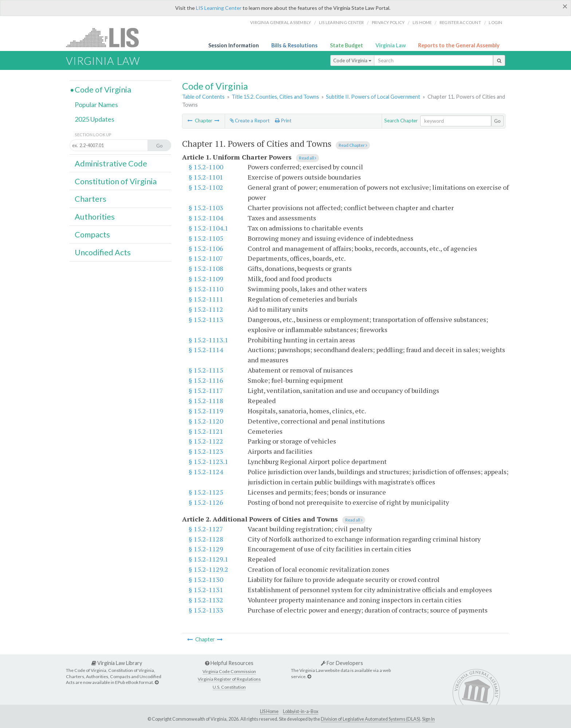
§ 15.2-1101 (206, 177)
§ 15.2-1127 (206, 529)
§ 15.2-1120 (206, 421)
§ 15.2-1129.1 (208, 559)
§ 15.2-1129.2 (208, 569)
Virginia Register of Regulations (229, 679)
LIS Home (269, 711)
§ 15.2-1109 (206, 279)
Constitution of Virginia (116, 181)
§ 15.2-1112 (206, 309)
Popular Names (96, 105)
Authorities (95, 217)
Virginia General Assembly (281, 22)
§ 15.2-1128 (206, 539)
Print (283, 121)
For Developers (342, 663)
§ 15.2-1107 (206, 258)
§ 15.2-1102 (206, 187)
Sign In (428, 719)
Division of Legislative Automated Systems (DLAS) (371, 719)
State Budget (346, 45)
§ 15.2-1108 (206, 268)
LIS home (422, 22)
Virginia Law (391, 45)
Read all (308, 158)
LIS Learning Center (219, 8)
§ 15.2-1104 (206, 218)
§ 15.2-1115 (206, 370)
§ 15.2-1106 (206, 248)
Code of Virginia (352, 60)
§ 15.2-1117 (206, 390)
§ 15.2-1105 (206, 238)
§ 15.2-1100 (206, 167)
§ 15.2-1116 (206, 380)
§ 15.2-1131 (206, 590)
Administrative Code (111, 164)
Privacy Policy (388, 22)
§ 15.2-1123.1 (208, 461)
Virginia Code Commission (229, 671)
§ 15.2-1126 (206, 502)
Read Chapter (353, 145)
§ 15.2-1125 (206, 492)
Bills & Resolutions (294, 45)
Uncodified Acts (103, 252)
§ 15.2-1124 (206, 472)
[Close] (565, 6)
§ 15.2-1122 (206, 441)
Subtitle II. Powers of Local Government (373, 97)
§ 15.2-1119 (206, 411)
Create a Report (250, 121)
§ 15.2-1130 (206, 579)
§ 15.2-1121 (206, 431)
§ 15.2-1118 (206, 401)
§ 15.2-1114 (206, 350)
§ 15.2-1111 (206, 299)
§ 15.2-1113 (206, 319)
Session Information (234, 45)
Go (497, 121)
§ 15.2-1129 (206, 549)
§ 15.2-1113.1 (208, 340)
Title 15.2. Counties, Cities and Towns (275, 97)
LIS (107, 37)
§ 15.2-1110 (206, 289)
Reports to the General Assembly (459, 45)
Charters (90, 199)
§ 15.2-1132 (206, 600)
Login (495, 22)
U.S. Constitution (229, 687)
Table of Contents (203, 97)
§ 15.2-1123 (206, 451)
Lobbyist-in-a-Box (301, 711)
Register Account (460, 22)
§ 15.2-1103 (206, 208)
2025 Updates (94, 119)
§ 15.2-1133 (206, 610)
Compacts (92, 235)
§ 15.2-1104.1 (208, 228)
